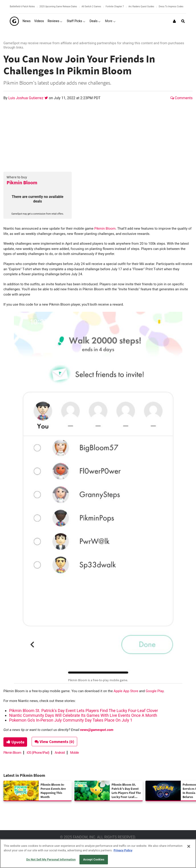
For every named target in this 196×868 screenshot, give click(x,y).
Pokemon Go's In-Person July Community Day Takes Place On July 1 (71, 720)
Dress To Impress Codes (171, 6)
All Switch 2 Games (91, 6)
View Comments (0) (55, 742)
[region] (98, 854)
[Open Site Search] (183, 21)
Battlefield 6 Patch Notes (22, 6)
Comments (181, 98)
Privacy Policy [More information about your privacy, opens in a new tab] (123, 850)
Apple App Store (126, 691)
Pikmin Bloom (22, 182)
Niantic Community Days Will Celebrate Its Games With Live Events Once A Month (83, 715)
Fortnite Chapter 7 (115, 6)
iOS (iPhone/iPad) (38, 753)
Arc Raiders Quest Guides (141, 6)
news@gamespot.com (97, 730)
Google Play (155, 691)
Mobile (74, 753)
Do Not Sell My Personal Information (51, 859)
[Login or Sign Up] (174, 21)
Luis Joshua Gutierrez (26, 98)
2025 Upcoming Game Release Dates (58, 6)
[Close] (189, 846)
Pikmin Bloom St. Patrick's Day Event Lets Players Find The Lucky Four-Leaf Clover (84, 711)
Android (60, 753)
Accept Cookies (94, 859)
